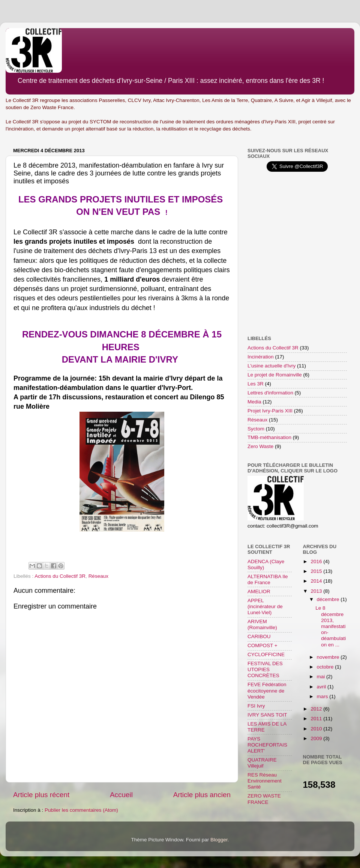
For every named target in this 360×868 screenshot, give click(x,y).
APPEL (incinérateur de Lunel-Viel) (265, 606)
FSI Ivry (256, 706)
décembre (329, 599)
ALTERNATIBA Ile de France (268, 579)
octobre (326, 667)
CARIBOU (259, 636)
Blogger (219, 840)
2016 (317, 561)
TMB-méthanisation (269, 437)
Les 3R (256, 384)
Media (254, 402)
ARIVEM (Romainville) (262, 624)
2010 (317, 729)
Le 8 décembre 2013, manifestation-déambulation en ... (331, 626)
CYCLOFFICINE (266, 654)
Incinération (261, 357)
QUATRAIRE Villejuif (262, 763)
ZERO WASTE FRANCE (264, 799)
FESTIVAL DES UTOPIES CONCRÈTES (265, 669)
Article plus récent (41, 795)
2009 (317, 738)
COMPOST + (262, 645)
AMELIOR (259, 591)
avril (322, 687)
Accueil (121, 795)
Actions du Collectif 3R (60, 576)
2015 (317, 571)
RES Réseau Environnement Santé (265, 781)
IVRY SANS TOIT (267, 715)
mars (323, 696)
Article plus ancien (202, 795)
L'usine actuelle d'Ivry (271, 366)
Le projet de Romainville (275, 375)
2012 (317, 709)
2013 (317, 591)
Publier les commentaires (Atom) (81, 810)
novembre (329, 657)
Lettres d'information (270, 393)
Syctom (256, 429)
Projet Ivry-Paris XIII (270, 411)
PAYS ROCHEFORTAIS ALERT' (267, 745)
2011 (317, 719)
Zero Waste (260, 446)
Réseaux (98, 576)
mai (322, 677)
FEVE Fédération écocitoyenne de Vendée (267, 690)
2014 (317, 581)
